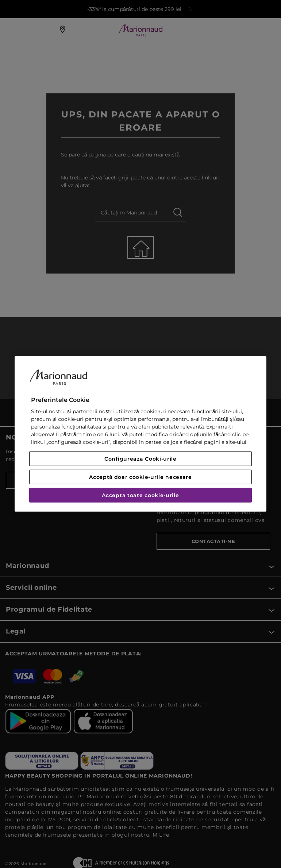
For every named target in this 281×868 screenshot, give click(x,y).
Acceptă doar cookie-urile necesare (140, 477)
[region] (140, 434)
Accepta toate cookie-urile (140, 495)
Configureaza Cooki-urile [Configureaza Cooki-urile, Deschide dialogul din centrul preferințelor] (140, 459)
